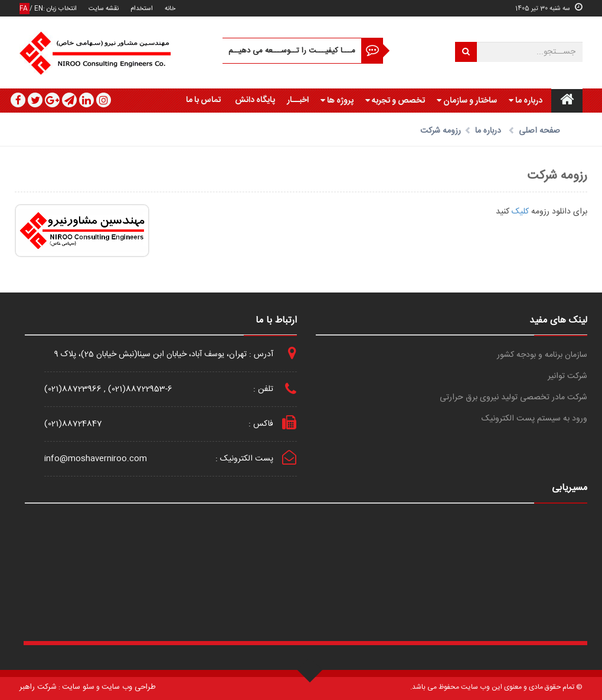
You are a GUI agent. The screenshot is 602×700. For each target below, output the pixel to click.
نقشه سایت (104, 9)
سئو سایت (78, 687)
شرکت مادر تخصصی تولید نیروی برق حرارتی (513, 398)
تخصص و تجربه (395, 101)
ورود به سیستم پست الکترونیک (534, 419)
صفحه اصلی (539, 131)
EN (39, 9)
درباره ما (526, 101)
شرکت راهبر (38, 687)
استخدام (142, 9)
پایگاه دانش (255, 100)
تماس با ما (203, 100)
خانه (170, 9)
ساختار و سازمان (467, 101)
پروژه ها (337, 101)
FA (24, 9)
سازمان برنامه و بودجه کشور (542, 355)
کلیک (519, 212)
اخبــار (298, 100)
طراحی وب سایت (129, 687)
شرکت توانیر (567, 377)
